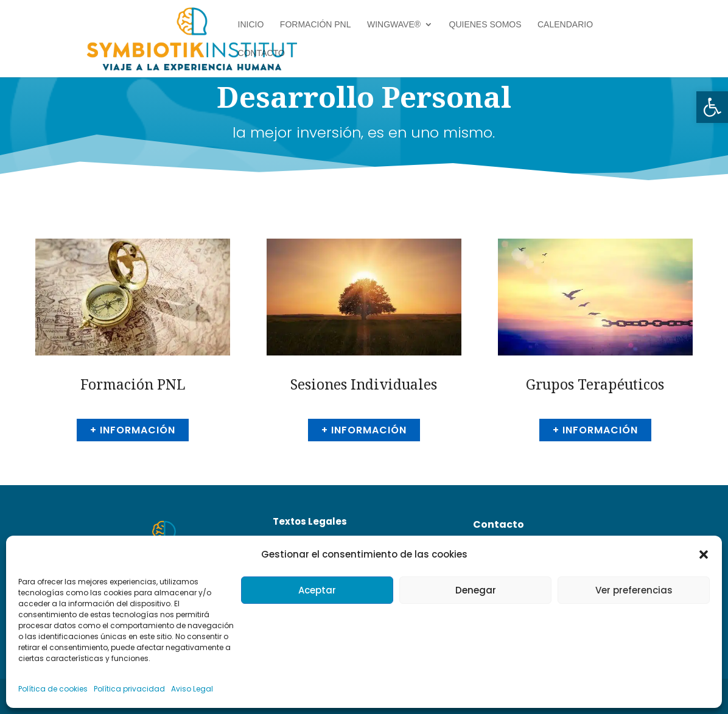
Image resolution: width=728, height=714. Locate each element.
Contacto (261, 53)
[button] (712, 107)
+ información (133, 430)
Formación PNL (316, 25)
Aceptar (317, 590)
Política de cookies (53, 689)
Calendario (565, 25)
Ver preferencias (634, 590)
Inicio (251, 25)
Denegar (476, 590)
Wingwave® (394, 25)
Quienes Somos (485, 25)
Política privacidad (129, 689)
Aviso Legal (192, 689)
